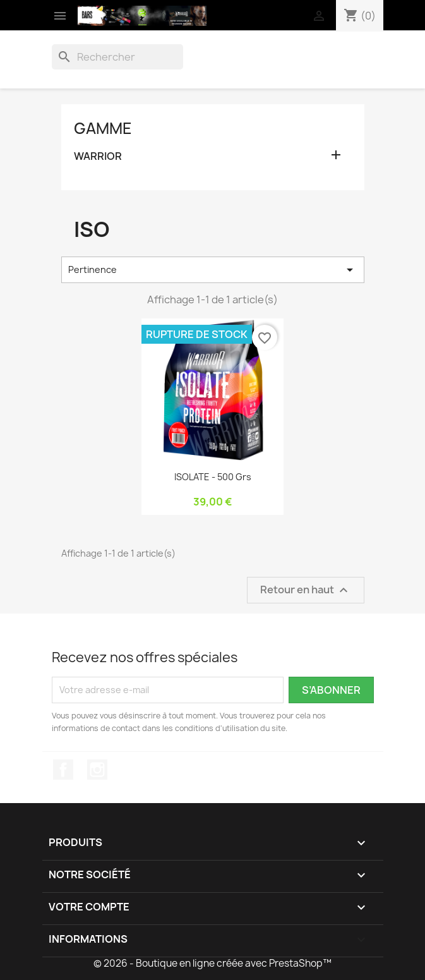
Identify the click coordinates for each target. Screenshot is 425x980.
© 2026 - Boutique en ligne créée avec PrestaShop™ (212, 963)
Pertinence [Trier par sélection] (213, 270)
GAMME (103, 128)
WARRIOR (98, 156)
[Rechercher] (117, 57)
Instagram (97, 770)
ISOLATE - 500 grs (213, 477)
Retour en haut (306, 590)
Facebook (63, 770)
